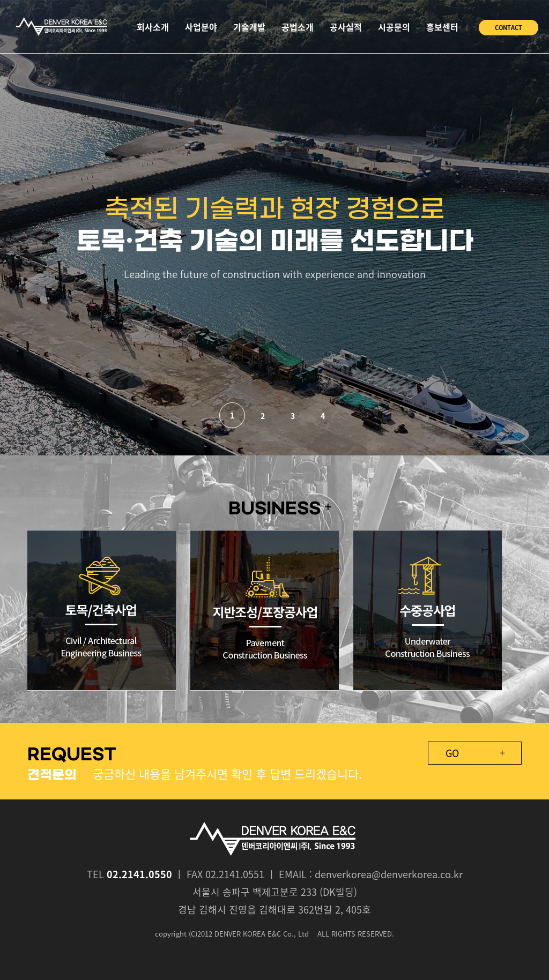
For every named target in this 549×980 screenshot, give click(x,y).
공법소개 (298, 27)
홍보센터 (442, 27)
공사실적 (346, 27)
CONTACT (509, 28)
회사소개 (153, 27)
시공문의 (394, 27)
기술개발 (249, 27)
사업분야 (201, 27)
